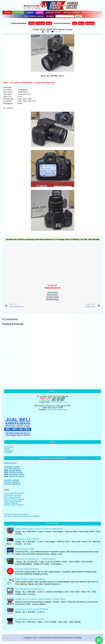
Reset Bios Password (14, 493)
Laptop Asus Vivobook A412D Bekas (32, 609)
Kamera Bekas (52, 295)
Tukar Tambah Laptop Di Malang (30, 579)
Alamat (50, 16)
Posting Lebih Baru (17, 307)
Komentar (58, 32)
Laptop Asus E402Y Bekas (27, 539)
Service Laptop (53, 13)
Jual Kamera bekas (13, 501)
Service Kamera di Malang (16, 514)
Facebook (9, 447)
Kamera (30, 13)
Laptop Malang (11, 503)
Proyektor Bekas (52, 297)
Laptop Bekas (52, 292)
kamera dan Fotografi (14, 505)
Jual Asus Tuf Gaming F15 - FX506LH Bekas (35, 559)
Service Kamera (72, 13)
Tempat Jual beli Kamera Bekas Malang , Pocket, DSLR (40, 599)
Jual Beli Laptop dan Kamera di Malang (22, 516)
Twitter (7, 449)
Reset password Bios (25, 549)
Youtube (8, 453)
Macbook (18, 13)
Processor (40, 23)
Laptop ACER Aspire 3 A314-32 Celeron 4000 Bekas (39, 529)
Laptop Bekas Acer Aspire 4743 (29, 619)
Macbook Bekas (52, 299)
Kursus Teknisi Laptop (14, 499)
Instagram (9, 451)
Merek (49, 23)
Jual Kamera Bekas (34, 16)
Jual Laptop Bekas (92, 13)
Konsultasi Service (12, 495)
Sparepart (90, 23)
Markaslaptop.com (59, 402)
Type (75, 23)
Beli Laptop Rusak (12, 497)
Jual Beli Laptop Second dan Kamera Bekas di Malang (60, 638)
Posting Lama (90, 307)
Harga (31, 23)
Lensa (40, 13)
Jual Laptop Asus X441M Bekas (29, 589)
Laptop (7, 13)
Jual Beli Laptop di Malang (27, 569)
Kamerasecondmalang (57, 409)
